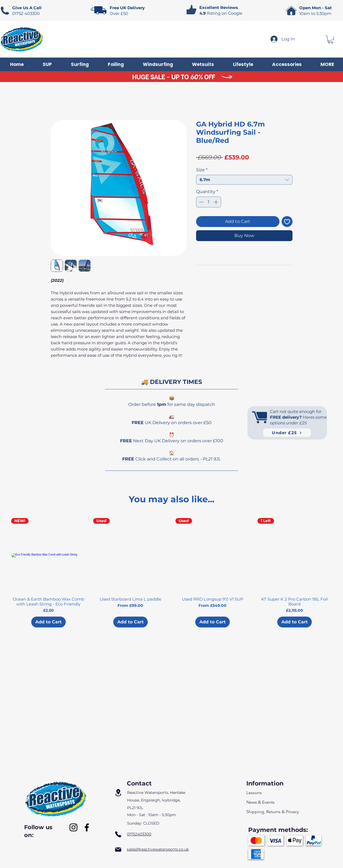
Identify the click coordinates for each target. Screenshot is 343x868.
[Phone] (118, 834)
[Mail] (118, 849)
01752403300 (139, 834)
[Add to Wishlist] (287, 222)
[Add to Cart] (48, 622)
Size (202, 170)
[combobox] (244, 180)
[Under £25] (287, 433)
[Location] (118, 793)
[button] (331, 39)
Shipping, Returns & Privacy (273, 812)
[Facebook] (87, 827)
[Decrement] (201, 202)
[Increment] (216, 202)
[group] (171, 573)
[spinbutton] (209, 202)
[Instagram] (73, 827)
